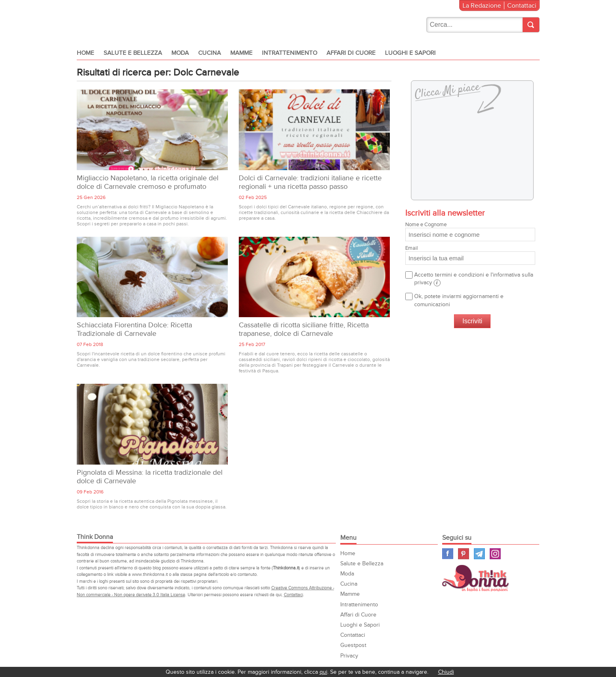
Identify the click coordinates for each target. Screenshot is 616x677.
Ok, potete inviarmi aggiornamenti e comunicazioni (459, 300)
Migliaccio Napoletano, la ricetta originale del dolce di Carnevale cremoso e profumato (148, 182)
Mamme (241, 53)
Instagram (495, 554)
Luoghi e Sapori (410, 53)
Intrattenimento (290, 53)
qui (323, 672)
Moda (180, 53)
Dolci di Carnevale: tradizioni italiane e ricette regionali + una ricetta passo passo (310, 182)
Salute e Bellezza (133, 53)
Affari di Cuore (351, 53)
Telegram (479, 554)
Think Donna (477, 578)
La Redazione (482, 5)
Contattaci (522, 5)
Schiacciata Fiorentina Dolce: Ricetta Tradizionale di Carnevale (134, 329)
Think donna (131, 22)
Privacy (349, 656)
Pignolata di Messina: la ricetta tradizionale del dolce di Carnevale (150, 477)
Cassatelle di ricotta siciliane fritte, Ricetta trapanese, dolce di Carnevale (304, 329)
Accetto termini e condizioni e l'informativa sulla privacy (474, 279)
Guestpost (353, 645)
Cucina (210, 53)
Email (470, 255)
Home (85, 53)
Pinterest (464, 554)
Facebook (448, 554)
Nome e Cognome (470, 231)
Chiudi (446, 672)
